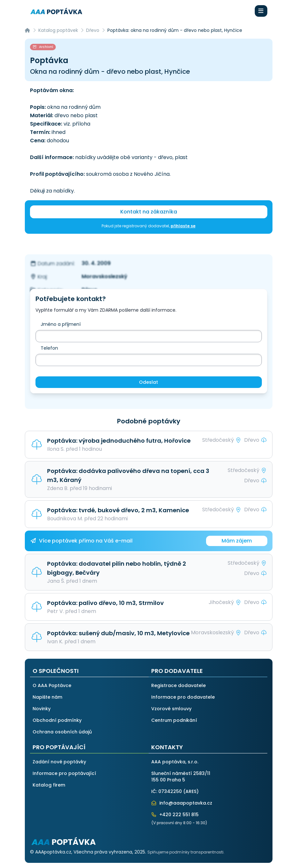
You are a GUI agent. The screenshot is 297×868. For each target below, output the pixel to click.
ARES (191, 791)
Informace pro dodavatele (183, 697)
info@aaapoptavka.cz (182, 803)
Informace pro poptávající (64, 773)
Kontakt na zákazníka (149, 212)
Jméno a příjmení (61, 324)
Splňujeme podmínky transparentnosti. (186, 852)
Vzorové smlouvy (171, 709)
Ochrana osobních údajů (62, 732)
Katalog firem (49, 785)
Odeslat (148, 382)
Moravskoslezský (104, 276)
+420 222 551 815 (175, 815)
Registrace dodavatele (178, 685)
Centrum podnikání (174, 720)
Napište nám (47, 697)
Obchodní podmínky (57, 720)
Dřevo (93, 30)
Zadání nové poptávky (59, 762)
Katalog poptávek (58, 30)
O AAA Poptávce (52, 685)
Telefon (49, 348)
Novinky (42, 709)
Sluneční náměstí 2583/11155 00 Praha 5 (181, 777)
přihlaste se (183, 226)
